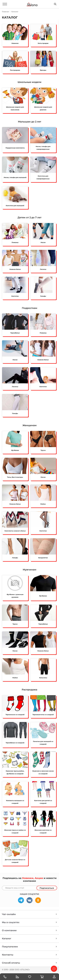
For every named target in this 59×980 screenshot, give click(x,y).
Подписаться (47, 888)
